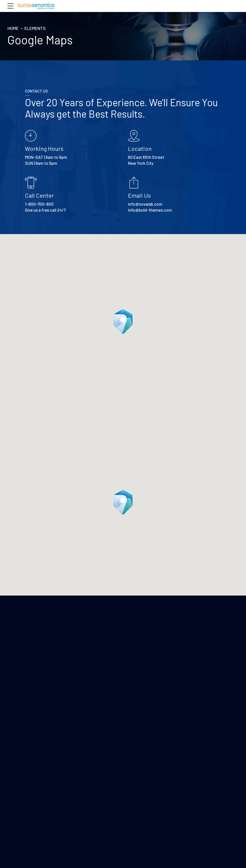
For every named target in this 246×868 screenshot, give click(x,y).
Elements (35, 28)
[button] (123, 321)
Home (13, 28)
